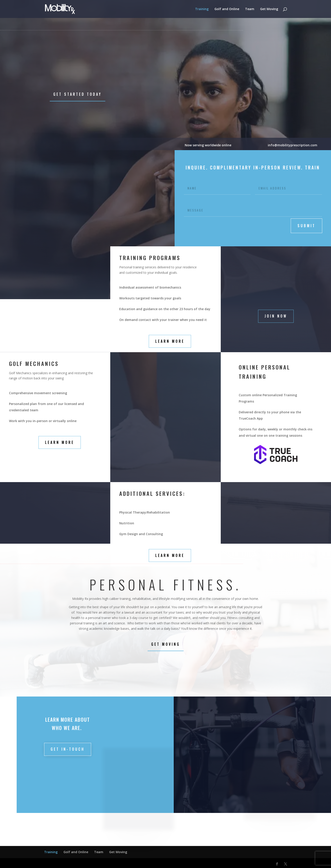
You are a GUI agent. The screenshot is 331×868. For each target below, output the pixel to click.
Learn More (170, 341)
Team (250, 9)
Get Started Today (78, 94)
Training (202, 9)
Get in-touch (68, 749)
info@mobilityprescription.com (293, 145)
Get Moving (269, 9)
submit (306, 226)
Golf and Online (227, 9)
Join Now (276, 316)
